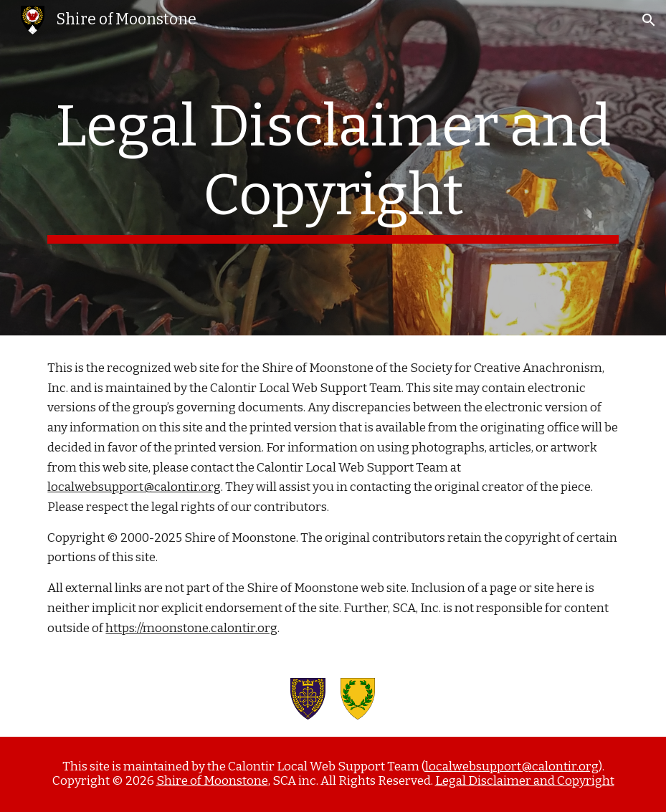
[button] (649, 20)
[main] (333, 168)
